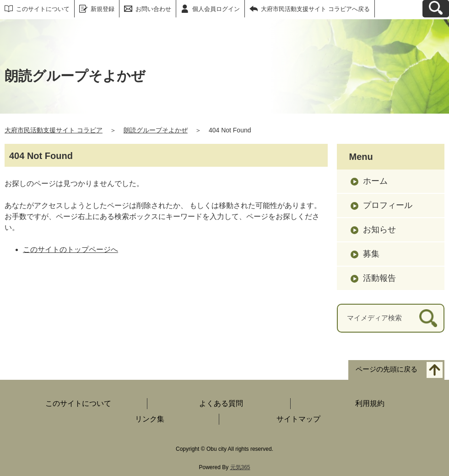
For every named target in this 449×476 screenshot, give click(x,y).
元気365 (240, 467)
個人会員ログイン (216, 9)
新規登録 (103, 9)
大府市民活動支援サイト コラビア (54, 130)
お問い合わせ (153, 9)
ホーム (375, 181)
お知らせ (379, 230)
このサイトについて (43, 9)
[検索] (428, 318)
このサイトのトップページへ (70, 249)
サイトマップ (298, 419)
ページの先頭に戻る (387, 369)
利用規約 (370, 403)
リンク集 (150, 419)
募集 (371, 254)
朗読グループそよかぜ (156, 130)
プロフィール (388, 205)
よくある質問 (221, 403)
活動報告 (379, 278)
